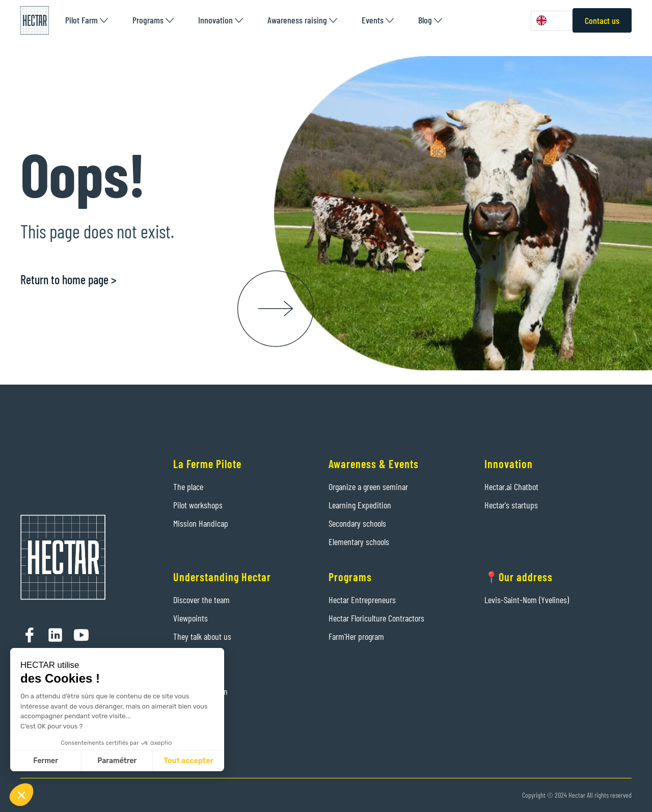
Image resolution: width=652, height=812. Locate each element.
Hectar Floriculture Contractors (376, 618)
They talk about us (202, 636)
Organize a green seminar (368, 486)
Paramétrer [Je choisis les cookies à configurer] (117, 761)
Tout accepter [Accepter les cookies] (188, 761)
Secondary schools (357, 523)
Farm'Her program (356, 636)
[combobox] (552, 21)
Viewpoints (191, 618)
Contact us (602, 20)
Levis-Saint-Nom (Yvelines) (527, 600)
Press (182, 673)
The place (188, 486)
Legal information (200, 691)
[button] (87, 20)
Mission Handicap (201, 523)
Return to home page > (69, 279)
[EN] (552, 21)
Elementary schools (359, 542)
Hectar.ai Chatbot (511, 486)
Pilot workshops (198, 505)
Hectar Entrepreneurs (362, 600)
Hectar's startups (511, 505)
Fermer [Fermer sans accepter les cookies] (46, 761)
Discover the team (201, 600)
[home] (35, 20)
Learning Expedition (360, 505)
